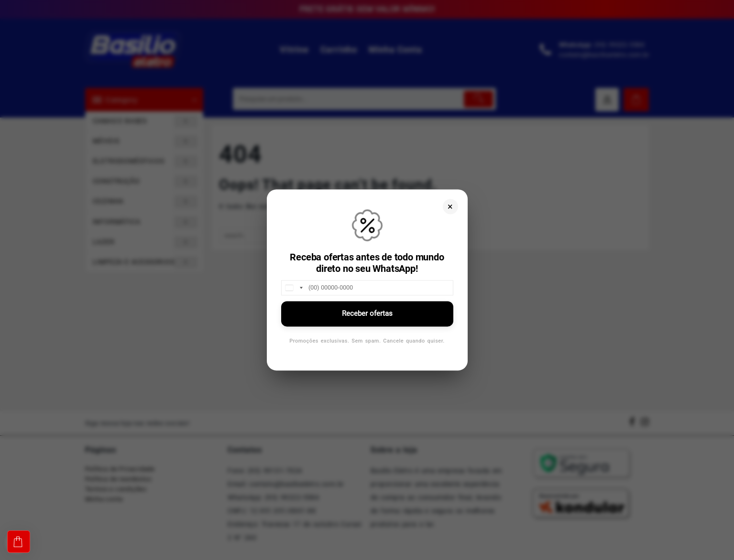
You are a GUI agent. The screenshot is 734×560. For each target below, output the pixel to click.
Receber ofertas (367, 313)
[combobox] (294, 288)
